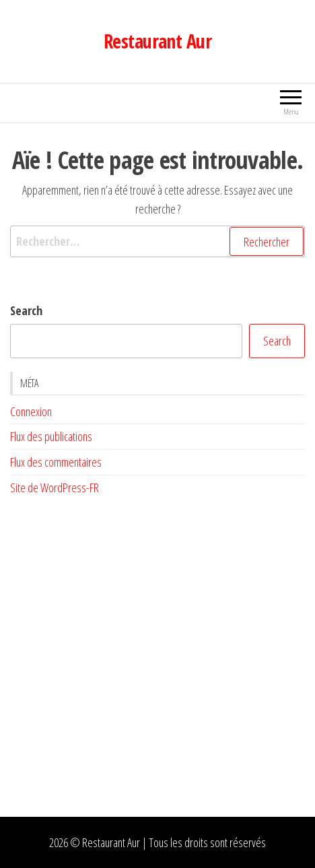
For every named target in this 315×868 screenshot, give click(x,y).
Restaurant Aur (157, 41)
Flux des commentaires (56, 462)
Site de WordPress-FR (55, 488)
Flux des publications (51, 436)
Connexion (31, 411)
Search (26, 310)
